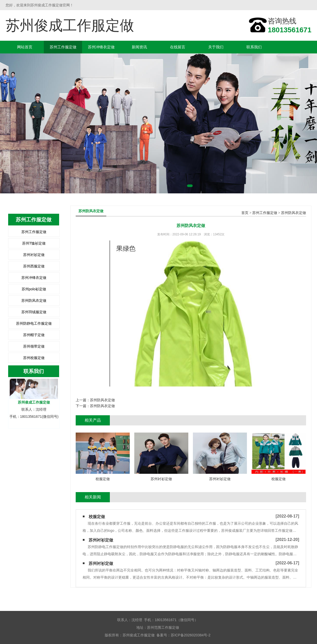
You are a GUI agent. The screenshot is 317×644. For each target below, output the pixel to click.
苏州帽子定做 (34, 335)
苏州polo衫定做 (34, 289)
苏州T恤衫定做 (34, 243)
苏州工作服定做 (63, 47)
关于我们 (216, 47)
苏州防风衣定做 (34, 300)
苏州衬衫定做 (34, 255)
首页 (245, 213)
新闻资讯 (139, 47)
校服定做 (97, 517)
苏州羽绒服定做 (34, 312)
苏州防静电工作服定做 (34, 323)
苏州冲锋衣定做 (101, 47)
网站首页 (25, 47)
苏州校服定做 (34, 358)
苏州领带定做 (34, 346)
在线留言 (178, 47)
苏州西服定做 (34, 266)
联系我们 (254, 47)
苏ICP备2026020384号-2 (191, 635)
